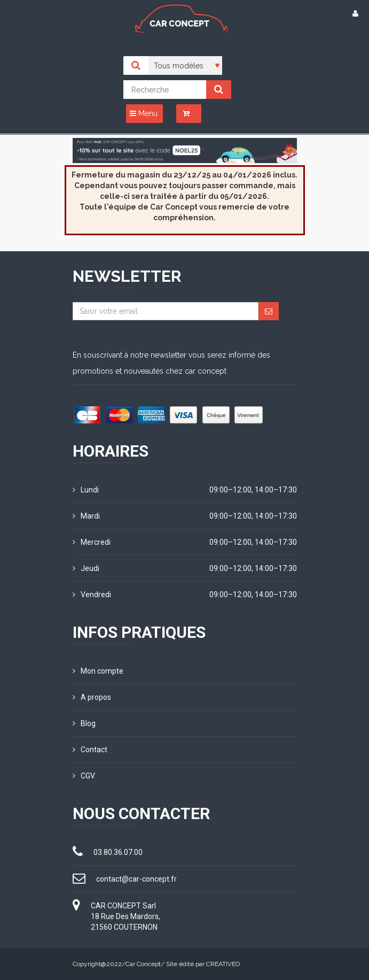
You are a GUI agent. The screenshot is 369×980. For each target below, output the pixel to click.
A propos (92, 697)
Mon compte (98, 671)
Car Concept (143, 964)
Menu (144, 113)
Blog (84, 723)
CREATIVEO (223, 964)
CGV (84, 776)
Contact (90, 750)
